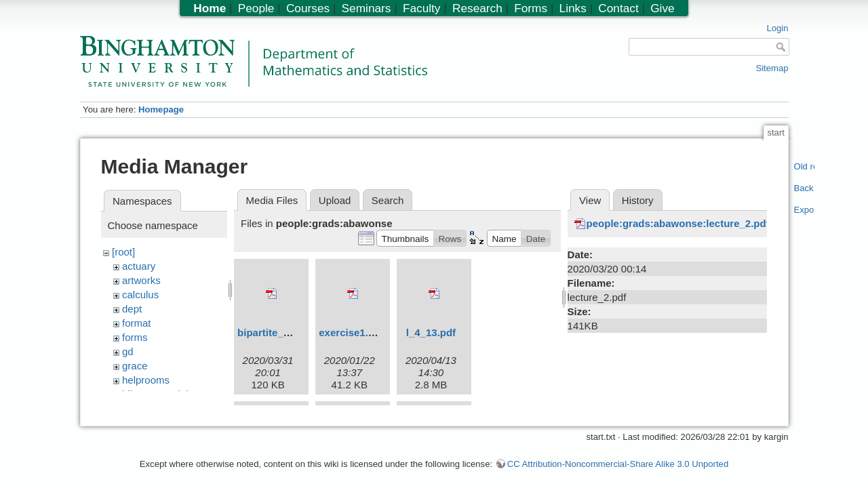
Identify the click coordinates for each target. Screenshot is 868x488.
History (638, 200)
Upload (335, 200)
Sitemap (772, 68)
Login (777, 28)
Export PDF (805, 210)
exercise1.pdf (351, 332)
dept (132, 309)
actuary (139, 266)
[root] (123, 252)
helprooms (146, 380)
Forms (531, 8)
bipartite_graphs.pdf (287, 332)
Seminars (367, 8)
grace (135, 366)
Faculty (422, 8)
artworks (141, 280)
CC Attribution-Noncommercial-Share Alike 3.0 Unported (618, 457)
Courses (308, 8)
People (256, 8)
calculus (140, 294)
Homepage (161, 109)
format (137, 323)
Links (573, 8)
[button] (405, 238)
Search (388, 200)
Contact (618, 8)
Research (477, 8)
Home (210, 8)
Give (662, 8)
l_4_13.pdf (431, 332)
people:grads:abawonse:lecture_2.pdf (678, 223)
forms (135, 337)
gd (128, 351)
